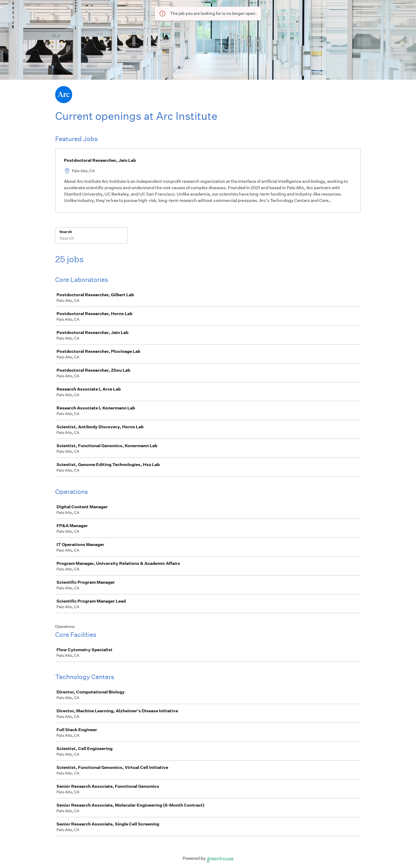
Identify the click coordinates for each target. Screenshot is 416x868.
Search (66, 232)
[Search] (91, 239)
